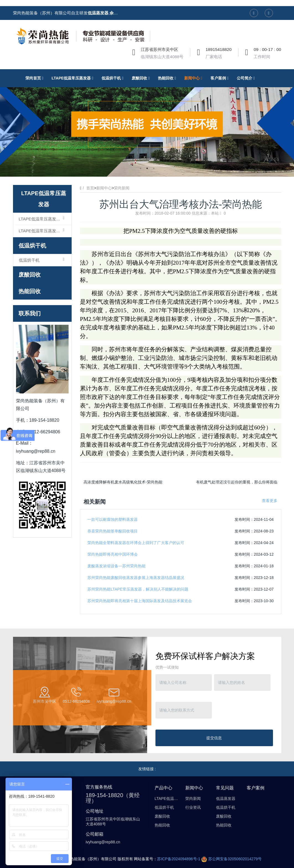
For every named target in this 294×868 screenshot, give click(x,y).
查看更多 (270, 501)
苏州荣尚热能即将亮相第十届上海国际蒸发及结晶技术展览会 (140, 601)
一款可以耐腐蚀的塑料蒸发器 (113, 519)
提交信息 (214, 738)
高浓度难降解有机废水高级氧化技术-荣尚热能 (123, 482)
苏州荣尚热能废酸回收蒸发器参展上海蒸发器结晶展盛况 (136, 578)
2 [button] (147, 168)
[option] (147, 123)
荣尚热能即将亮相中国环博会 (113, 554)
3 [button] (154, 168)
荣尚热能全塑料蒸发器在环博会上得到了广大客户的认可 (136, 543)
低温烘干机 (32, 246)
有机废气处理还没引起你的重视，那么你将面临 (237, 482)
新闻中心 (104, 188)
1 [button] (141, 168)
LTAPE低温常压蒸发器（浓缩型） (45, 219)
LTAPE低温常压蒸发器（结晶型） (45, 231)
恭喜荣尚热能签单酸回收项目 (113, 531)
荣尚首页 (36, 78)
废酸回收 (30, 275)
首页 (90, 188)
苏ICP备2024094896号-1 (179, 859)
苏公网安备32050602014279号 (231, 859)
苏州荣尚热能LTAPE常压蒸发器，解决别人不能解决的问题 (138, 589)
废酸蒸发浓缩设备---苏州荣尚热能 (116, 566)
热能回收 (30, 291)
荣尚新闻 (122, 188)
